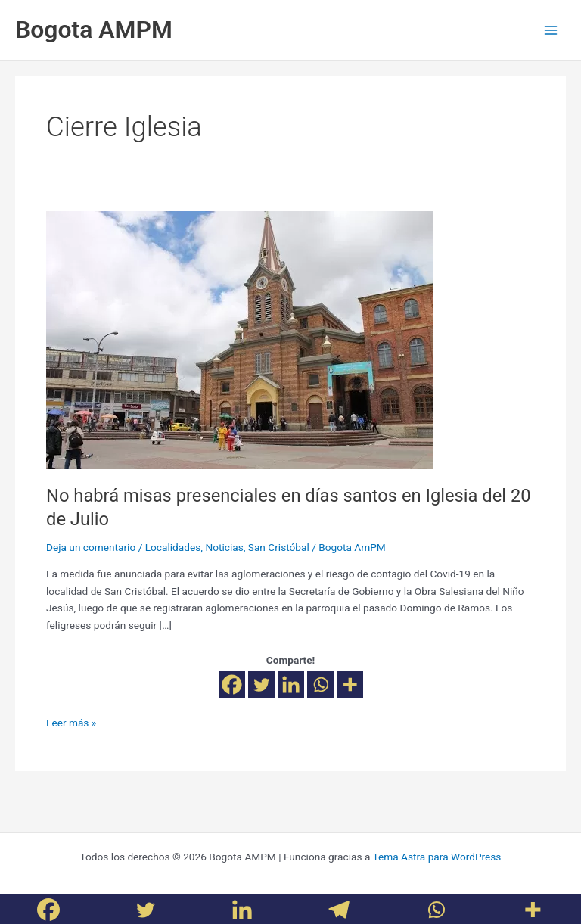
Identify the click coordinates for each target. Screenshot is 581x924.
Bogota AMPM (94, 30)
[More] (350, 684)
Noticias (224, 547)
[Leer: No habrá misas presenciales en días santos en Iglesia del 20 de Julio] (240, 339)
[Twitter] (261, 684)
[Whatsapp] (320, 684)
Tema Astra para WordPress (437, 857)
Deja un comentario (91, 547)
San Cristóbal (279, 547)
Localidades (173, 547)
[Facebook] (232, 684)
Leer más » (71, 722)
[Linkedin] (291, 684)
